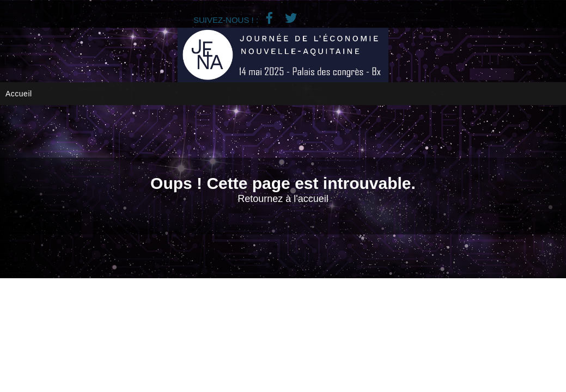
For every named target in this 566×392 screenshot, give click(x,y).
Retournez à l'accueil (283, 199)
